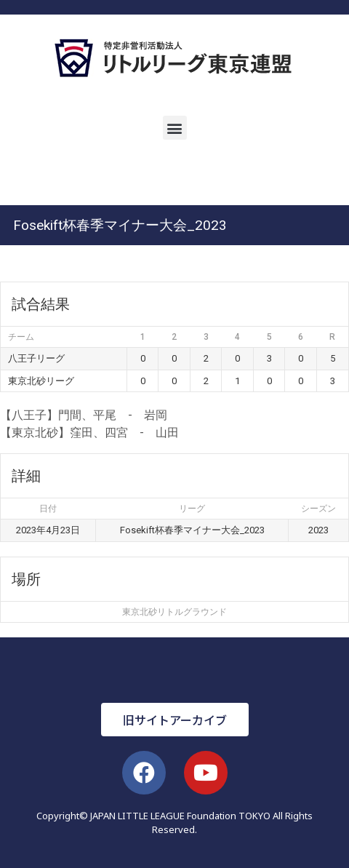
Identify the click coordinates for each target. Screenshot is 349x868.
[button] (175, 128)
